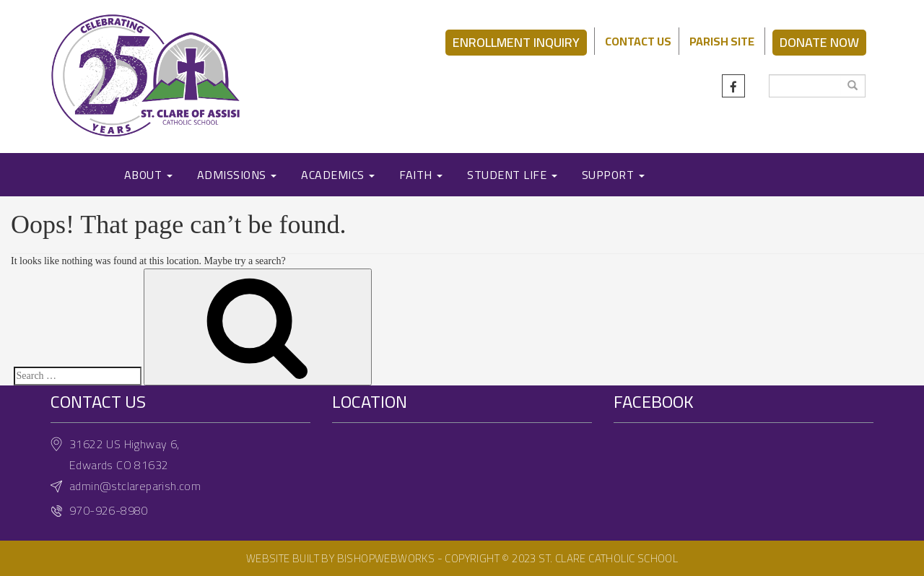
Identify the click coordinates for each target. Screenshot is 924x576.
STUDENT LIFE (512, 175)
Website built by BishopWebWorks (340, 558)
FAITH (421, 175)
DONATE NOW (819, 42)
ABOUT (148, 175)
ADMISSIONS (237, 175)
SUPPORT (613, 175)
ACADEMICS (338, 175)
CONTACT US (638, 41)
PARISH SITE (722, 41)
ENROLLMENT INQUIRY (516, 42)
